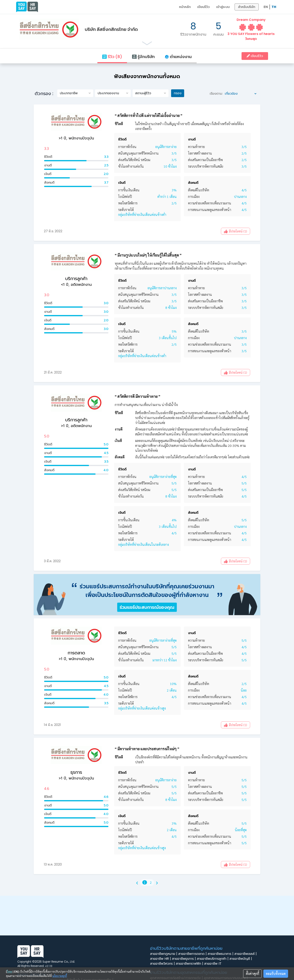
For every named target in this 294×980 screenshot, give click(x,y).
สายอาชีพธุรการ (184, 959)
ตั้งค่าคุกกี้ (252, 974)
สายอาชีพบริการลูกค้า (213, 959)
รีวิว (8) (112, 57)
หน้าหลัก (185, 7)
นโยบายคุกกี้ (60, 976)
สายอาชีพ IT (214, 964)
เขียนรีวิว (203, 7)
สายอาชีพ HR (161, 959)
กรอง (178, 93)
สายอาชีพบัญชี (241, 959)
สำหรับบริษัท (247, 7)
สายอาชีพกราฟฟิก (190, 964)
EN (266, 7)
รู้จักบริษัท (143, 57)
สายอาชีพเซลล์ (246, 954)
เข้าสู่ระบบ (223, 7)
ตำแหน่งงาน (178, 57)
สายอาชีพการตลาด (193, 954)
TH (274, 7)
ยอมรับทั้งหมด (276, 974)
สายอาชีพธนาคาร (221, 954)
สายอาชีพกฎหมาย (164, 954)
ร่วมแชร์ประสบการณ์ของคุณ (147, 607)
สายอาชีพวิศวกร (163, 964)
